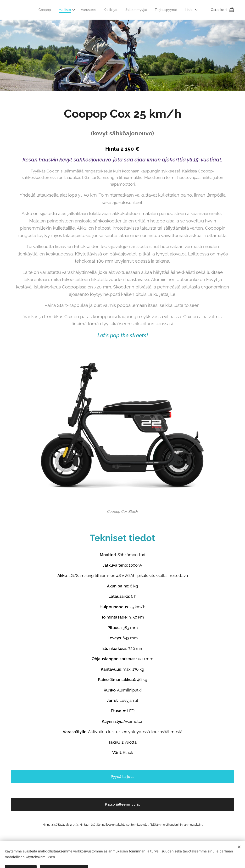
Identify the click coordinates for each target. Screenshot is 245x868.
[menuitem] (37, 10)
